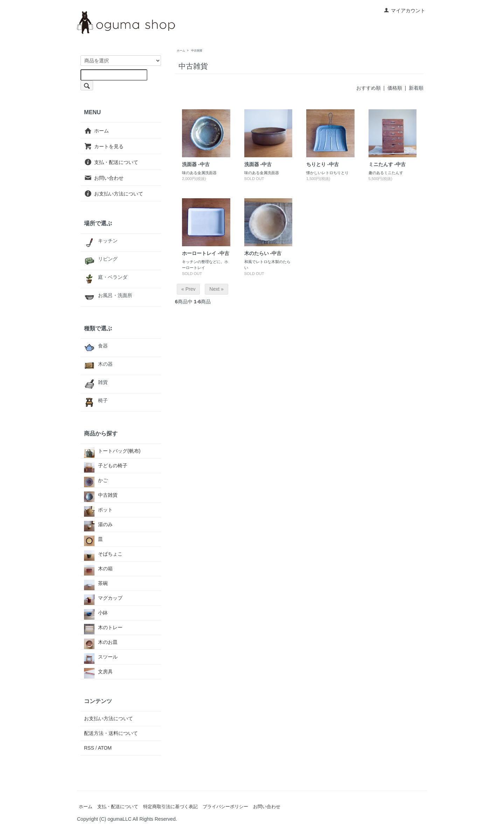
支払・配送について (111, 162)
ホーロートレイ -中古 (206, 253)
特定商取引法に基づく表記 (170, 807)
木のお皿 (101, 642)
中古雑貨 (197, 50)
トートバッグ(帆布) (112, 451)
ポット (98, 510)
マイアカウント (404, 11)
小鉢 (96, 613)
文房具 (98, 672)
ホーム (181, 50)
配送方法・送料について (111, 733)
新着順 (416, 88)
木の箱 (98, 569)
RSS (89, 748)
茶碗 (96, 583)
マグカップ (103, 598)
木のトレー (103, 628)
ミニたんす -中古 (387, 164)
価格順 (395, 88)
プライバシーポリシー (225, 807)
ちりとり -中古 (323, 164)
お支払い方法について (114, 193)
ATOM (105, 748)
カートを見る (104, 146)
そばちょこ (103, 554)
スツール (101, 657)
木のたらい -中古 (263, 253)
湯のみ (98, 525)
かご (96, 480)
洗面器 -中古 (196, 164)
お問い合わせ (104, 178)
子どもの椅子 (106, 466)
